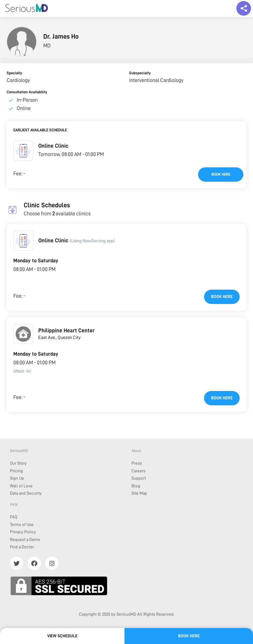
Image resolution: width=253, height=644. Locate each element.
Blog (136, 486)
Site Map (139, 493)
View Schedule (62, 636)
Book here (221, 174)
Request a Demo (25, 539)
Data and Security (26, 493)
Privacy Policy (23, 532)
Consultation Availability (27, 92)
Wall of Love (21, 486)
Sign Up (17, 478)
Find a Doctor (22, 547)
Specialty (14, 73)
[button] (23, 151)
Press (137, 463)
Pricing (16, 471)
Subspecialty (140, 73)
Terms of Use (22, 524)
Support (139, 478)
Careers (138, 471)
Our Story (18, 463)
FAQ (14, 517)
